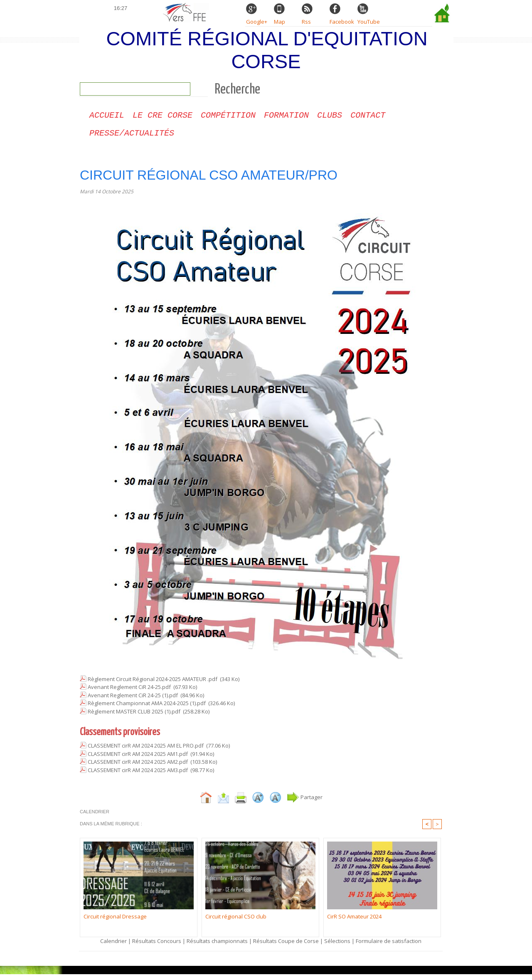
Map (280, 22)
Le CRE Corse (163, 119)
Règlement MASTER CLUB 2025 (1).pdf (134, 717)
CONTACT (368, 119)
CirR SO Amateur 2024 (354, 922)
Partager (305, 803)
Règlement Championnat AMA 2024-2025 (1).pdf (147, 709)
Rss (306, 22)
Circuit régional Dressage (115, 922)
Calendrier (113, 947)
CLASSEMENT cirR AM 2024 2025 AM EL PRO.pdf (146, 751)
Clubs (330, 119)
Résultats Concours (157, 947)
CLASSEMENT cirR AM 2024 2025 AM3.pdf (138, 776)
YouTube (369, 22)
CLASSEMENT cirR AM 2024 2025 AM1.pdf (138, 760)
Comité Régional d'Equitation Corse (267, 50)
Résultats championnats (217, 947)
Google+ (257, 22)
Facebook (342, 22)
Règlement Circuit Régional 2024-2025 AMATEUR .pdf (153, 685)
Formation (286, 119)
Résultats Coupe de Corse (286, 947)
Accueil (107, 119)
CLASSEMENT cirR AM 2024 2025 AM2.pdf (138, 768)
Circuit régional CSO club (236, 922)
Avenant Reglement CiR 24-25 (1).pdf (133, 701)
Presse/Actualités (132, 138)
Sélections (338, 947)
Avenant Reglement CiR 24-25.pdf (129, 693)
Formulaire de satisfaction (389, 947)
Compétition (228, 119)
